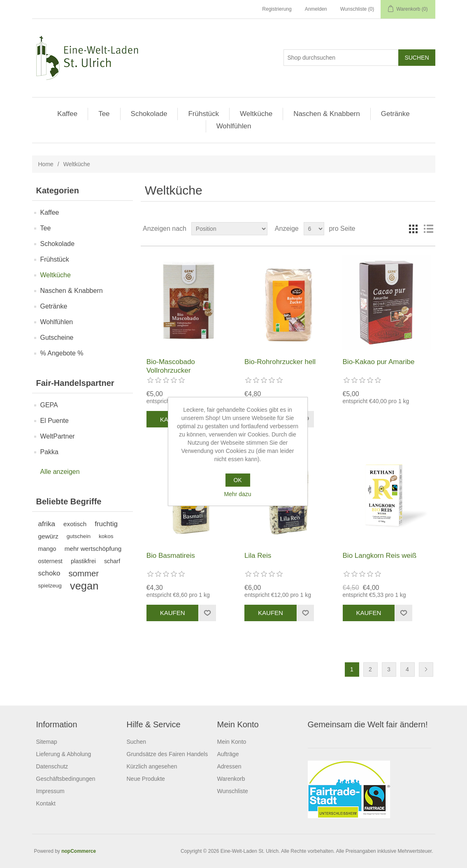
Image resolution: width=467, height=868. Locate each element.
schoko (49, 573)
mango (47, 549)
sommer (84, 573)
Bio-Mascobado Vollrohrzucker (171, 366)
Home (46, 164)
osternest (50, 561)
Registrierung (277, 9)
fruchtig (106, 524)
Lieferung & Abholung (64, 754)
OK (237, 480)
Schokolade (149, 114)
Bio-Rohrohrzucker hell (280, 362)
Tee (104, 114)
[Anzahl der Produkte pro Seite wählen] (314, 229)
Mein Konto (232, 742)
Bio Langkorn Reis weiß (380, 556)
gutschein (79, 536)
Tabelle (414, 229)
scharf (112, 561)
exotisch (75, 524)
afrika (47, 524)
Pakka (49, 452)
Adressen (229, 766)
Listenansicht (428, 229)
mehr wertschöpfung (93, 549)
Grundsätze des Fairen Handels (167, 754)
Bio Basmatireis (171, 556)
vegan (84, 586)
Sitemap (47, 742)
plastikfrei (83, 561)
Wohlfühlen (234, 126)
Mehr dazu (237, 494)
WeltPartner (58, 436)
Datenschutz (52, 766)
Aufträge (228, 754)
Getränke (395, 114)
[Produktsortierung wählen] (229, 229)
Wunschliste (233, 791)
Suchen (136, 742)
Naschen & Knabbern (327, 114)
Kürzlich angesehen (152, 766)
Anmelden (316, 9)
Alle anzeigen (60, 472)
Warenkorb (231, 779)
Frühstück (203, 114)
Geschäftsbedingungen (66, 779)
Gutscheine (57, 338)
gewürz (48, 536)
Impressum (50, 791)
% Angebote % (62, 353)
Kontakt (46, 803)
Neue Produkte (146, 779)
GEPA (49, 405)
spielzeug (50, 586)
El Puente (55, 421)
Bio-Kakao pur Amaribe (379, 362)
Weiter (426, 670)
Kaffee (67, 114)
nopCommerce (79, 851)
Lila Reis (258, 556)
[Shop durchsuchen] (341, 58)
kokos (106, 536)
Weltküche (256, 114)
